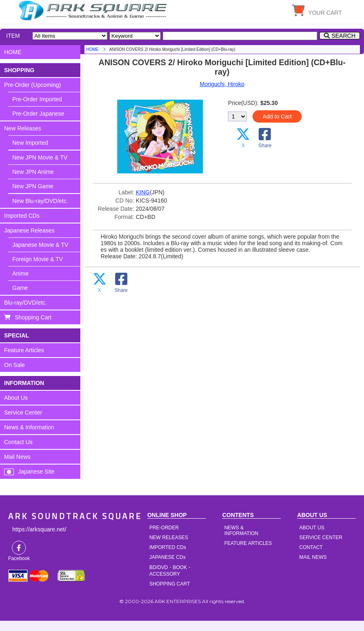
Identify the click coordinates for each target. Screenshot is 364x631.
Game (20, 288)
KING (143, 192)
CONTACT (311, 547)
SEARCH (344, 36)
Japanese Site (36, 472)
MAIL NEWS (313, 557)
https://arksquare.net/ (39, 529)
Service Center (23, 412)
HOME (94, 10)
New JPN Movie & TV (40, 157)
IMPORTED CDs (168, 547)
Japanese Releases (29, 230)
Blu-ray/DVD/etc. (25, 303)
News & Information (29, 427)
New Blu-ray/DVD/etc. (40, 201)
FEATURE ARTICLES (248, 543)
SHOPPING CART (169, 584)
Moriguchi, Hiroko (222, 84)
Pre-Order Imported (37, 99)
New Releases (23, 128)
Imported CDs (22, 216)
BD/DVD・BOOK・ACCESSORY (171, 571)
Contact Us (18, 442)
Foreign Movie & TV (38, 259)
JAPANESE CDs (167, 557)
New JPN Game (33, 186)
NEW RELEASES (169, 538)
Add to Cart (277, 116)
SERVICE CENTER (321, 538)
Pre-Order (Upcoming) (32, 85)
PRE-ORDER (164, 528)
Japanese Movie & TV (40, 245)
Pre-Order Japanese (38, 114)
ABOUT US (312, 528)
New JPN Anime (33, 172)
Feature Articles (24, 350)
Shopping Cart (33, 317)
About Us (16, 398)
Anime (20, 273)
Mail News (17, 457)
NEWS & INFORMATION (241, 531)
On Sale (15, 365)
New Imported (30, 143)
